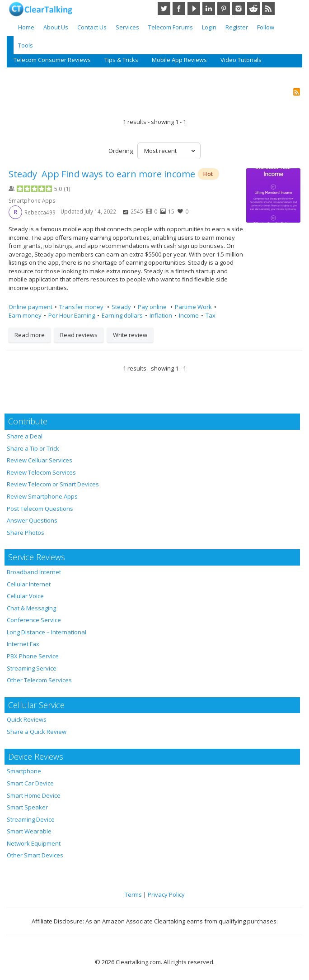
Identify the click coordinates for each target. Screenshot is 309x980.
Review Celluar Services (40, 460)
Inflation (161, 315)
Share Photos (26, 533)
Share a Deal (25, 436)
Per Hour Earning (72, 315)
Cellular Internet (29, 584)
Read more (30, 335)
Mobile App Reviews (179, 60)
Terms (133, 894)
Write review (130, 335)
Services (127, 27)
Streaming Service (32, 668)
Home (26, 27)
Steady (121, 307)
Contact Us (92, 27)
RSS (268, 9)
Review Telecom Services (41, 472)
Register (237, 27)
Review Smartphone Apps (42, 496)
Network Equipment (34, 843)
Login (209, 27)
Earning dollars (122, 315)
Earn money (25, 315)
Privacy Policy (166, 894)
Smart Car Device (30, 783)
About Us (56, 27)
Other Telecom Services (39, 680)
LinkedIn (209, 9)
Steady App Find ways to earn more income (102, 174)
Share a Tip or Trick (33, 448)
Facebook (179, 9)
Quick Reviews (27, 719)
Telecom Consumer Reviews (52, 60)
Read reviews (79, 335)
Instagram (239, 9)
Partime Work (193, 307)
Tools (26, 45)
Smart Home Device (34, 795)
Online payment (30, 307)
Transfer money (82, 307)
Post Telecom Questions (40, 509)
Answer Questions (32, 520)
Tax (211, 315)
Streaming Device (31, 819)
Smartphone (24, 771)
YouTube (194, 9)
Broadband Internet (34, 572)
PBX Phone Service (33, 656)
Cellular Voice (25, 596)
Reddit (253, 9)
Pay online (153, 307)
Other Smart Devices (35, 855)
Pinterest (224, 9)
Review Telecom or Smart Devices (53, 484)
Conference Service (34, 620)
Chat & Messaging (31, 608)
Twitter (164, 9)
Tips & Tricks (121, 60)
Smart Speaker (27, 807)
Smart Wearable (29, 831)
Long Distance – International (47, 632)
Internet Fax (23, 644)
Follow (266, 27)
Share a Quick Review (37, 732)
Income (189, 315)
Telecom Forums (171, 27)
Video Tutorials (241, 60)
